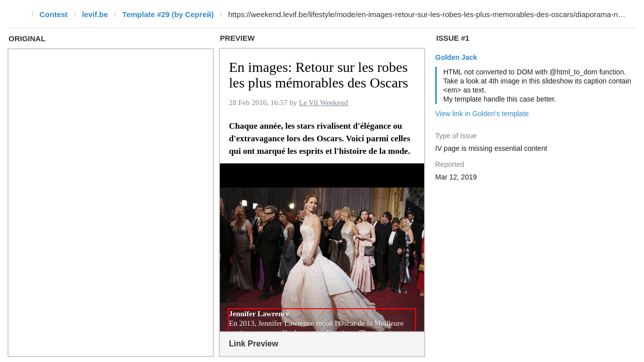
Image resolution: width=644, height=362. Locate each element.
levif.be (95, 14)
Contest (54, 14)
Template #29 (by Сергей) (168, 14)
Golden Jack (456, 57)
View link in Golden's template (482, 114)
